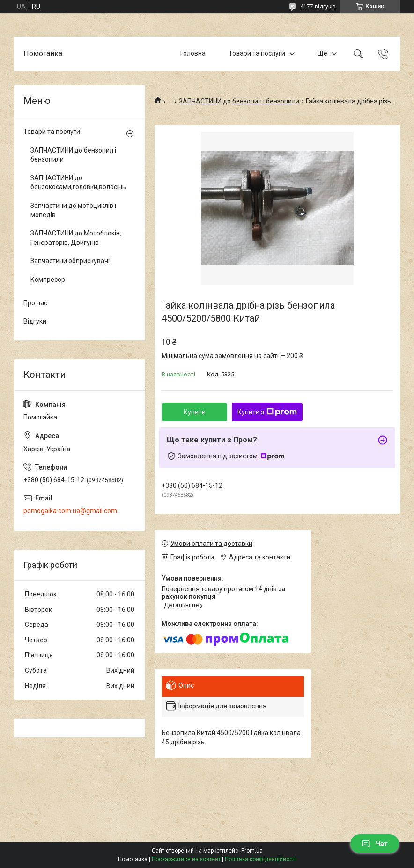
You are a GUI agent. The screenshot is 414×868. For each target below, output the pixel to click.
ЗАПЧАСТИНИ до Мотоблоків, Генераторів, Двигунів (76, 238)
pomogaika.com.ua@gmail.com (70, 511)
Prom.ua (252, 851)
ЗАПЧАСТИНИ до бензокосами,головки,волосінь (77, 183)
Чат (375, 844)
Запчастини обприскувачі (70, 261)
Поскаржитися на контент (186, 859)
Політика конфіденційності (261, 859)
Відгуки (35, 321)
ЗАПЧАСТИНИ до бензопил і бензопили (239, 101)
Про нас (35, 303)
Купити (195, 412)
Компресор (48, 280)
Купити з (267, 412)
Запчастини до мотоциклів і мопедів (73, 210)
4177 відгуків (318, 7)
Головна (193, 53)
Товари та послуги (257, 53)
